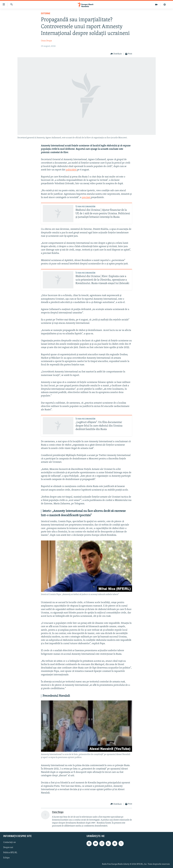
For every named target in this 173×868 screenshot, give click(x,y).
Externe (46, 14)
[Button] (116, 54)
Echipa (6, 858)
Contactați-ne (10, 842)
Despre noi (8, 847)
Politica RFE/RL (10, 853)
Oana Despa (46, 41)
